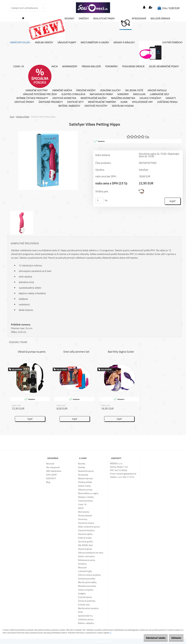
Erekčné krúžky (86, 90)
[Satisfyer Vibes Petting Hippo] (48, 132)
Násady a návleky (124, 43)
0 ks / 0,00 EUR (171, 8)
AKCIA (43, 76)
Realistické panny (104, 19)
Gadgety (171, 98)
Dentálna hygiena (123, 106)
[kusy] (99, 201)
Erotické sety (75, 102)
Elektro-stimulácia (73, 94)
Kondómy (123, 94)
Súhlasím (175, 638)
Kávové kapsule (157, 90)
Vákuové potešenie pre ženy (40, 94)
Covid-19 (19, 66)
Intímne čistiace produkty (32, 98)
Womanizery (70, 66)
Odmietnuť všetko (151, 638)
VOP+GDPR (51, 475)
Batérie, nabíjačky (69, 106)
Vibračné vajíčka (62, 90)
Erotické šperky (24, 102)
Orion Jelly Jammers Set (76, 352)
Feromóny (112, 66)
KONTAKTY (51, 479)
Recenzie (50, 464)
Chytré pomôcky (161, 52)
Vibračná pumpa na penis (32, 352)
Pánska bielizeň (91, 66)
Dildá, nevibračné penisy (164, 66)
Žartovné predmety (51, 102)
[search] (43, 8)
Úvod (12, 117)
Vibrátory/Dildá (23, 117)
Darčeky (84, 19)
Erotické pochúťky (96, 106)
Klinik (124, 102)
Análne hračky (44, 43)
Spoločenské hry (142, 102)
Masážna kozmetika (123, 98)
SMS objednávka (53, 471)
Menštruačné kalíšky (94, 98)
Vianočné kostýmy (37, 90)
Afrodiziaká (133, 23)
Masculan (139, 94)
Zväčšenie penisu (167, 102)
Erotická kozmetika (64, 98)
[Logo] (93, 8)
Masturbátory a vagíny (95, 43)
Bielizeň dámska (160, 19)
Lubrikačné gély (160, 94)
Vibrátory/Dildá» (20, 43)
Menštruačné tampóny (102, 102)
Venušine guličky (110, 90)
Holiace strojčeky (150, 98)
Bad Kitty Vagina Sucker (121, 352)
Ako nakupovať (53, 467)
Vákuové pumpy (67, 43)
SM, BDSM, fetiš (134, 90)
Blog (48, 482)
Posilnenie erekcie (133, 66)
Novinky (52, 28)
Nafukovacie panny (101, 94)
